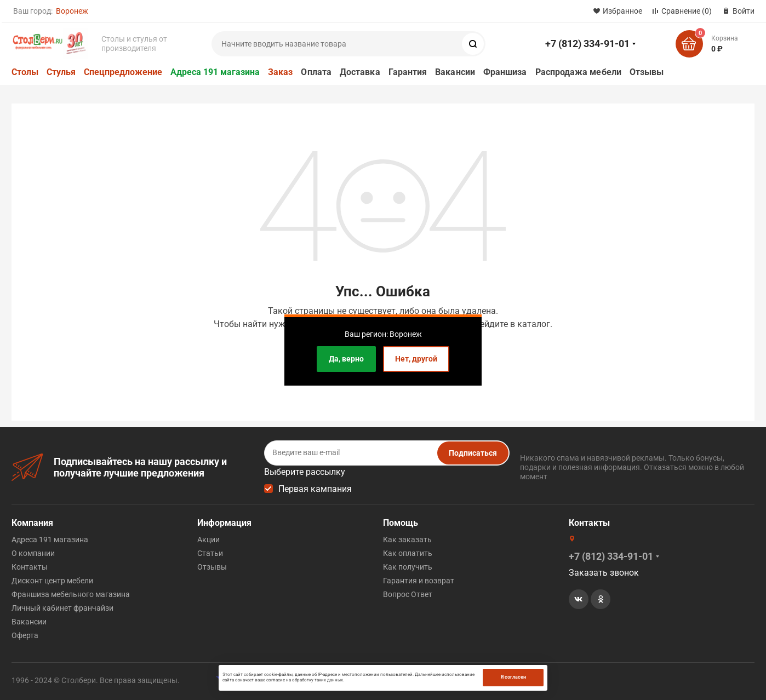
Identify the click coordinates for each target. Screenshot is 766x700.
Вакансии (455, 72)
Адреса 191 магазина (215, 72)
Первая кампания (315, 488)
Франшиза (505, 72)
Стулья (61, 72)
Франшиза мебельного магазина (71, 594)
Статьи (210, 553)
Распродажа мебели (578, 72)
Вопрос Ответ (408, 594)
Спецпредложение (123, 72)
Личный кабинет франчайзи (62, 607)
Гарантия (408, 72)
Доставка (360, 72)
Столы (25, 72)
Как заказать (407, 539)
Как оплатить (408, 553)
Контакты (30, 566)
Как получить (408, 566)
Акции (208, 539)
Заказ (280, 72)
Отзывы (647, 72)
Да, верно (346, 359)
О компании (33, 553)
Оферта (25, 635)
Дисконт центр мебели (52, 580)
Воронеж (72, 11)
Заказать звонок (604, 572)
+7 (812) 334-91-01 (587, 44)
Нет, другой (416, 359)
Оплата (316, 72)
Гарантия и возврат (419, 580)
